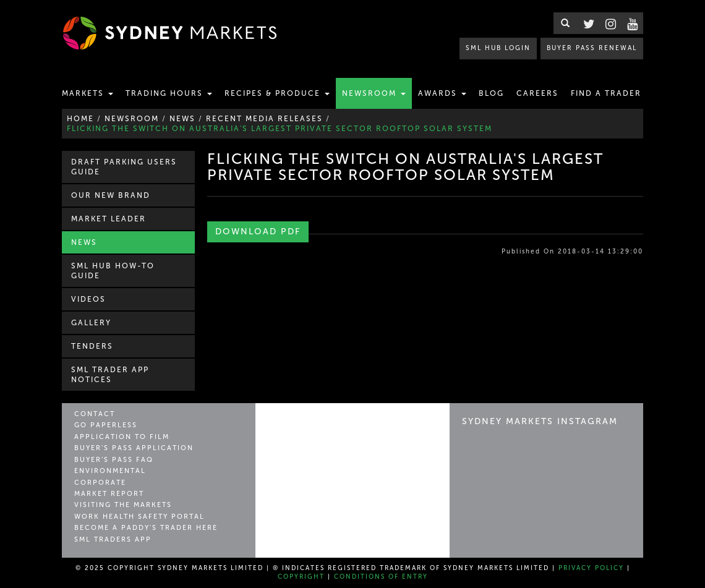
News (84, 242)
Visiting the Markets (123, 505)
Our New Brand (111, 195)
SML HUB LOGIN (498, 48)
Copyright (301, 577)
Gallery (91, 323)
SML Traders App (113, 539)
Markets (88, 93)
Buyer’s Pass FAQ (114, 460)
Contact (95, 414)
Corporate (100, 483)
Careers (537, 93)
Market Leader (109, 219)
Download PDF (258, 232)
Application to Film (122, 437)
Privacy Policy (591, 568)
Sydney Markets (321, 427)
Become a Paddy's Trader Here (146, 528)
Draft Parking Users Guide (124, 167)
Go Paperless (106, 425)
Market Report (109, 494)
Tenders (92, 346)
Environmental (110, 471)
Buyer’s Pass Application (134, 448)
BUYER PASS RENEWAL (592, 48)
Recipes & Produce (277, 93)
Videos (88, 299)
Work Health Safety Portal (139, 517)
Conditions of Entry (381, 577)
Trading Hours (169, 93)
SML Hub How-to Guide (113, 271)
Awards (442, 93)
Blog (491, 93)
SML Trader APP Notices (110, 375)
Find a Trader (606, 93)
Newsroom (374, 93)
